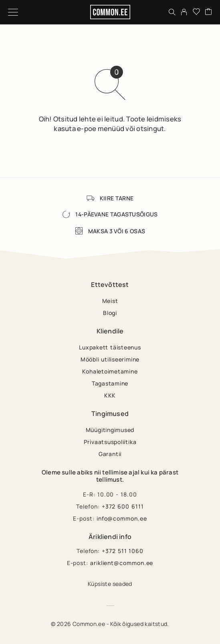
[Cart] (208, 12)
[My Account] (184, 12)
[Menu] (13, 12)
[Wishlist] (196, 12)
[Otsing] (172, 12)
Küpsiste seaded (110, 584)
